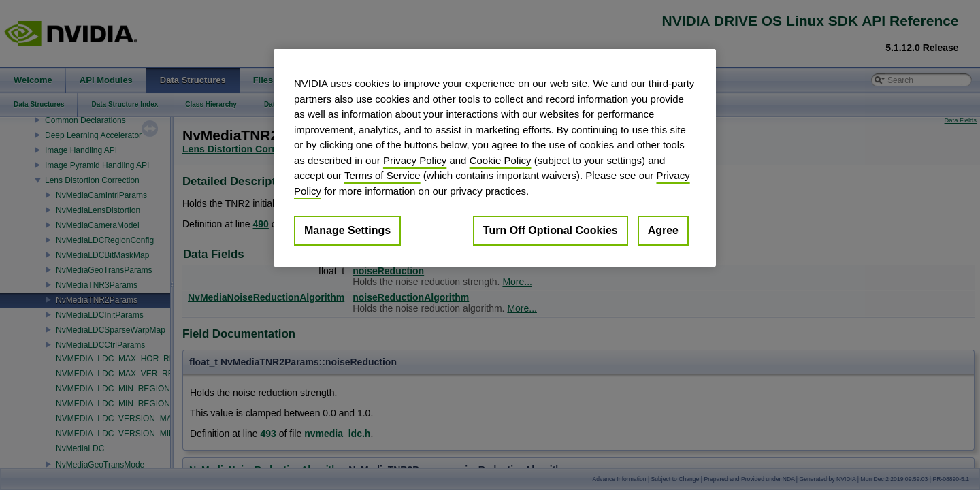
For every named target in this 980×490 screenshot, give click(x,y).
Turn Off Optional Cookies (551, 230)
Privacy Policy (415, 160)
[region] (495, 158)
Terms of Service (382, 175)
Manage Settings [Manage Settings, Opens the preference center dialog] (347, 230)
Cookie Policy (501, 160)
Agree (663, 230)
